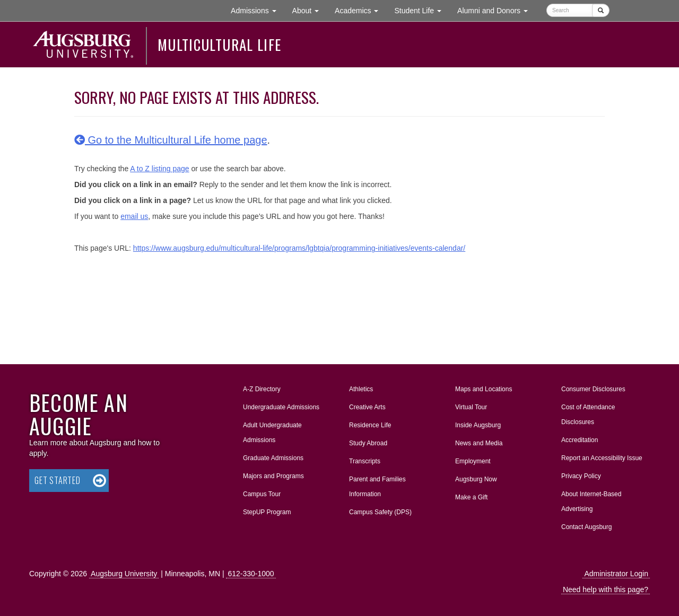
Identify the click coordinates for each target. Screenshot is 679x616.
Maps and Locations (484, 389)
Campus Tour (262, 494)
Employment (473, 461)
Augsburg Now (476, 479)
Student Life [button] (422, 10)
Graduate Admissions (273, 458)
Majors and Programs (273, 474)
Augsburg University (124, 574)
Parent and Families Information (377, 487)
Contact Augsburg (586, 527)
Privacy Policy (581, 476)
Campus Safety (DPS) (380, 512)
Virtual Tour (471, 407)
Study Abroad (368, 443)
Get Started (58, 480)
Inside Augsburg (478, 425)
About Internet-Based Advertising (591, 501)
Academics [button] (360, 10)
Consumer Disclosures (593, 389)
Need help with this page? (606, 589)
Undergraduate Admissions (281, 407)
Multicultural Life (219, 45)
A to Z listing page (159, 169)
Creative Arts (367, 407)
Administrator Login (616, 574)
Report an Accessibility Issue (602, 458)
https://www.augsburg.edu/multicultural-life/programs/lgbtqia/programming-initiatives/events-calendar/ (299, 248)
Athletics (361, 389)
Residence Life (370, 425)
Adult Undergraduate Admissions (272, 433)
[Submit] (601, 10)
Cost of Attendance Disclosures (588, 415)
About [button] (310, 13)
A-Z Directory (262, 389)
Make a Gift (471, 497)
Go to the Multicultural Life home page (171, 140)
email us (134, 216)
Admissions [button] (257, 10)
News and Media (479, 443)
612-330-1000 (251, 574)
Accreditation (580, 440)
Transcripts (365, 461)
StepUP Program (267, 512)
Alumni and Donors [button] (497, 10)
